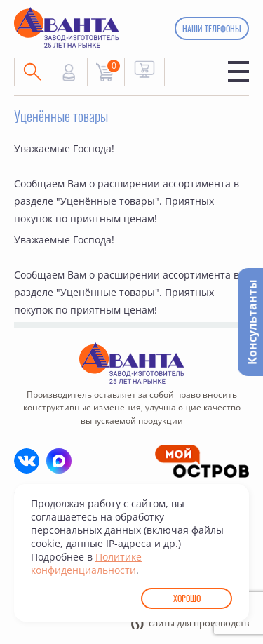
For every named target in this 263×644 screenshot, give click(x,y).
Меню (238, 72)
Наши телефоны (212, 28)
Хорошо (187, 598)
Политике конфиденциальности (86, 563)
